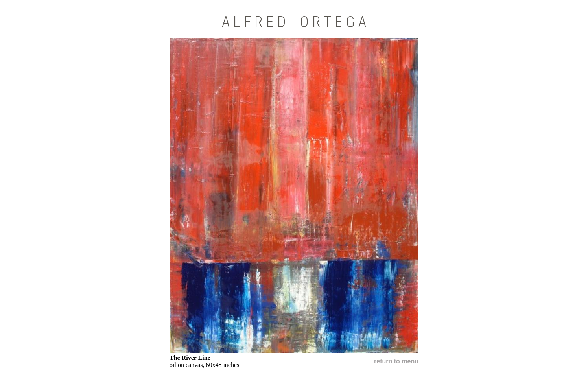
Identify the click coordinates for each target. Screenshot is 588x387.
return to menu (396, 361)
